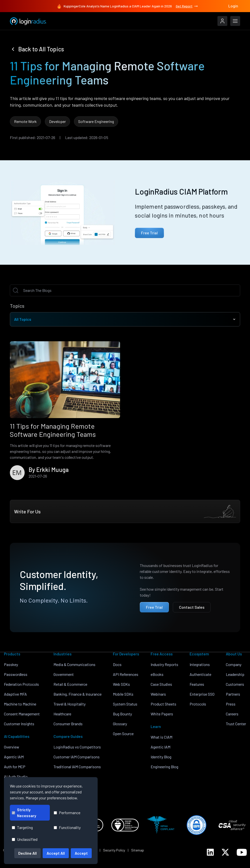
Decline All (27, 853)
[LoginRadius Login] (222, 21)
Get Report (187, 6)
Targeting (22, 827)
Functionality (67, 827)
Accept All (56, 853)
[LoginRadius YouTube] (242, 852)
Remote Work (25, 121)
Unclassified (25, 839)
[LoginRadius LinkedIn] (210, 852)
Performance (67, 813)
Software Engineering (96, 121)
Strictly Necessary (24, 813)
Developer (57, 121)
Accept (81, 853)
